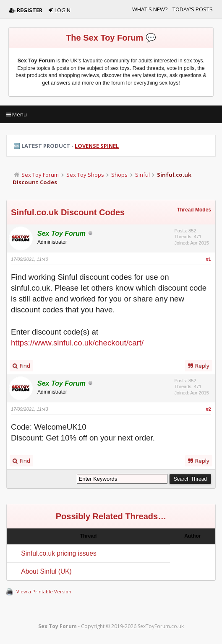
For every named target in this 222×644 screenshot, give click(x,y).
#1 (209, 259)
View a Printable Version (44, 591)
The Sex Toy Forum (104, 38)
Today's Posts (193, 9)
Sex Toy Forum (40, 175)
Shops (119, 175)
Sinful (142, 175)
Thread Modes (194, 210)
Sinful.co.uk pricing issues (59, 553)
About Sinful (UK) (46, 571)
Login (60, 10)
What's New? (150, 9)
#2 (209, 409)
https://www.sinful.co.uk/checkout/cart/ (77, 343)
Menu (17, 114)
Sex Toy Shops (85, 175)
